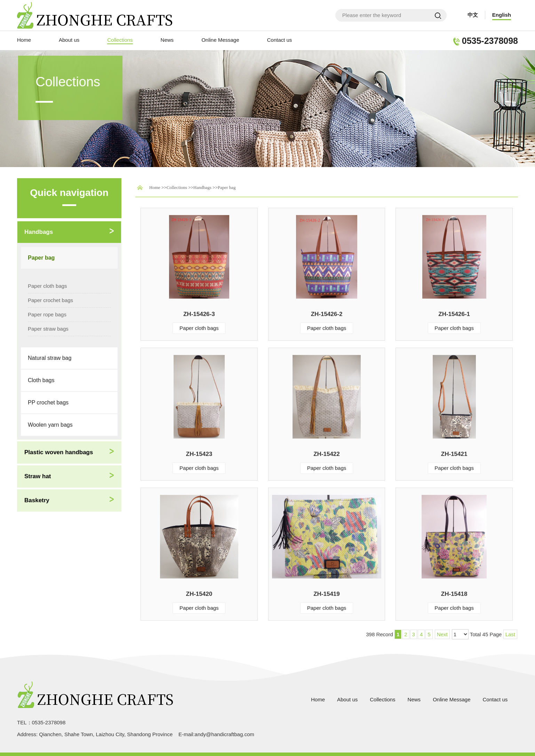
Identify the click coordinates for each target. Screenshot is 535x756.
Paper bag (227, 186)
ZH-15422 (327, 453)
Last (510, 633)
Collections (177, 186)
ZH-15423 (199, 453)
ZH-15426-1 (454, 313)
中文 (473, 15)
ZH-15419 (327, 593)
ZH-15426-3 (199, 313)
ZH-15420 (199, 593)
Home (155, 186)
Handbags (202, 186)
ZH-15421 (454, 453)
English (502, 15)
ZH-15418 (454, 593)
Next (442, 633)
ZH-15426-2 (327, 313)
